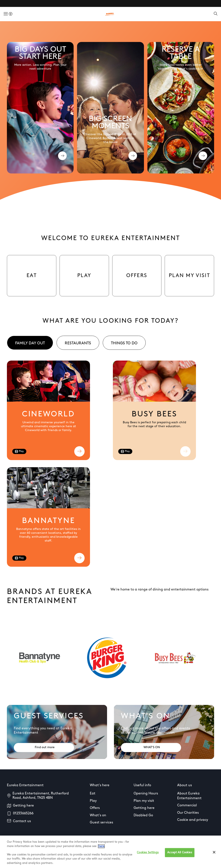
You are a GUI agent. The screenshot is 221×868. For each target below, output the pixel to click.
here (101, 853)
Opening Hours (146, 794)
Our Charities (188, 813)
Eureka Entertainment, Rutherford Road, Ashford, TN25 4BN (41, 796)
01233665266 (23, 813)
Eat (93, 794)
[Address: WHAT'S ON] (151, 748)
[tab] (30, 343)
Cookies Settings (148, 859)
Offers (95, 808)
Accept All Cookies (180, 859)
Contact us (22, 821)
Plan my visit (144, 801)
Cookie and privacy (193, 820)
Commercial (187, 805)
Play (93, 801)
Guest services (101, 823)
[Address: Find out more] (44, 748)
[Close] (214, 859)
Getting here (23, 806)
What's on (98, 815)
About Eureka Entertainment (189, 796)
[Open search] (216, 14)
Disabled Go (143, 815)
